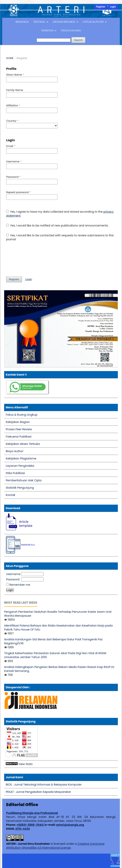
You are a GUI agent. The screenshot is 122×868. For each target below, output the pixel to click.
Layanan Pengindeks (20, 466)
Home (10, 58)
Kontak (10, 495)
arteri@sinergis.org (70, 825)
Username (13, 574)
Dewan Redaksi (64, 22)
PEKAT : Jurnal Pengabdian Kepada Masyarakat (38, 792)
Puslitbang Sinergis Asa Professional (32, 813)
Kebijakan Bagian (18, 422)
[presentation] (36, 259)
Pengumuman (71, 30)
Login (113, 7)
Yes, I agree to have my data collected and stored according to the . (60, 214)
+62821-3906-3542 (30, 825)
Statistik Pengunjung (20, 488)
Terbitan (48, 30)
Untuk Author (93, 22)
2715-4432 (22, 829)
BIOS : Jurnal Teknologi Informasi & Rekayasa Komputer (44, 785)
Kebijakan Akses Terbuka (23, 444)
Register (101, 7)
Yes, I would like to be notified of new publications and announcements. (57, 225)
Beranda (22, 22)
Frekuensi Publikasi (19, 437)
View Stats (26, 764)
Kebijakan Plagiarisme (21, 458)
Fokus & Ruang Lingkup (22, 415)
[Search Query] (54, 40)
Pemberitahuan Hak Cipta (24, 480)
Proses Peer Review (19, 429)
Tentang (40, 22)
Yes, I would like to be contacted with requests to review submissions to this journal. (60, 237)
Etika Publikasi (15, 473)
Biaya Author (15, 451)
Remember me (20, 585)
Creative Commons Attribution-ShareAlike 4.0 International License (55, 846)
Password (13, 579)
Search (78, 40)
